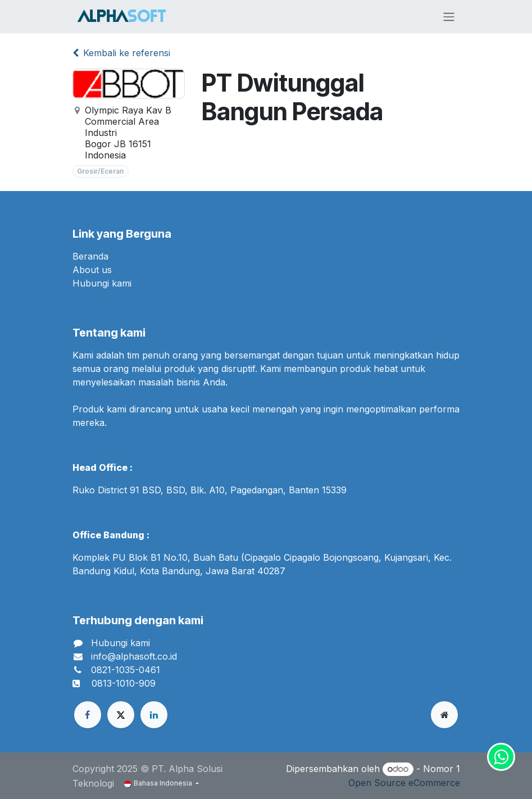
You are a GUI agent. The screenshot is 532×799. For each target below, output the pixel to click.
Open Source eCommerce (404, 783)
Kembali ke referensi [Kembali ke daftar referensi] (121, 53)
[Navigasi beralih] (449, 16)
